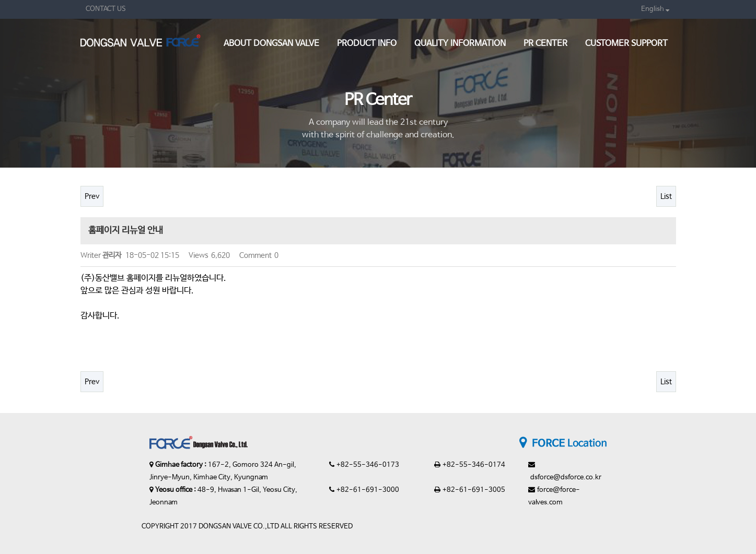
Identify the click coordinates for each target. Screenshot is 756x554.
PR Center (545, 44)
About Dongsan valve (271, 44)
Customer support (626, 44)
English (655, 9)
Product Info (367, 44)
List (666, 196)
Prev (92, 196)
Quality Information (460, 44)
